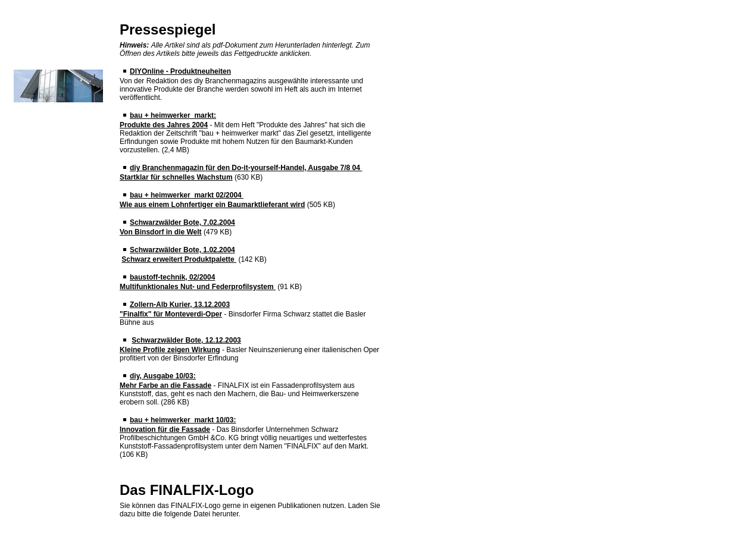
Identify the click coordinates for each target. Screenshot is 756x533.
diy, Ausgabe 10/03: (163, 376)
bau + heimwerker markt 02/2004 (187, 195)
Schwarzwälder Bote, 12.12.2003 (186, 340)
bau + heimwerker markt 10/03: (183, 420)
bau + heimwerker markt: (173, 115)
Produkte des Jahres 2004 (164, 125)
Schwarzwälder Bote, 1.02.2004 (182, 250)
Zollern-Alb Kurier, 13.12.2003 (180, 305)
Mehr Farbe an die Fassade (165, 385)
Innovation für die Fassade (165, 429)
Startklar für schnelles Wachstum (176, 177)
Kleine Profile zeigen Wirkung (170, 350)
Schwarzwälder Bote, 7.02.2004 (182, 222)
